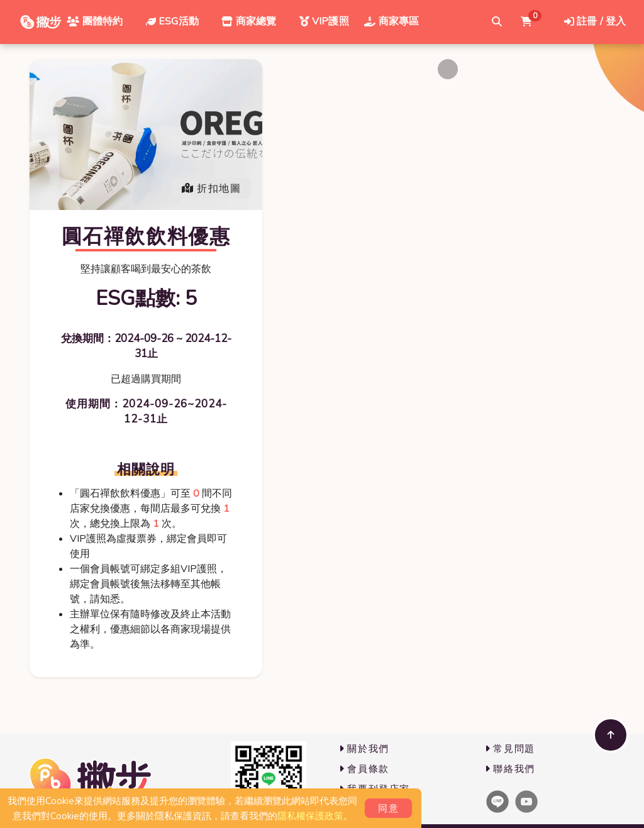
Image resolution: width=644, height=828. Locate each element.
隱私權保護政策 (310, 816)
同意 (388, 809)
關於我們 (364, 749)
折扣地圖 (211, 189)
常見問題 (510, 749)
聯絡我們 (510, 769)
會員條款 (364, 769)
